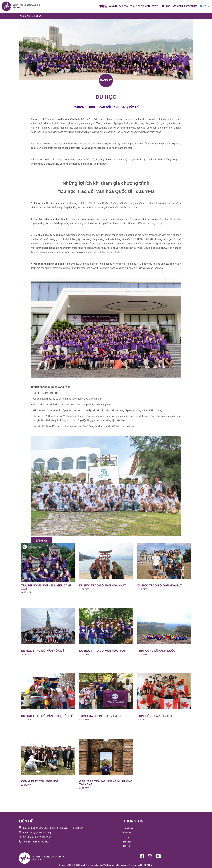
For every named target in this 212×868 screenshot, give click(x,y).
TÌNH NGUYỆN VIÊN (140, 6)
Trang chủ (128, 828)
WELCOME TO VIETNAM (185, 6)
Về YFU (156, 6)
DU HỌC (103, 6)
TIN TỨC (166, 6)
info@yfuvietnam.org (40, 833)
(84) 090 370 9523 (41, 842)
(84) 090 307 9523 (43, 837)
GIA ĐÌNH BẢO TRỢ (119, 6)
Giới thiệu (128, 833)
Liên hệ (127, 846)
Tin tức (127, 837)
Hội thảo (127, 842)
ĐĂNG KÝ (106, 80)
